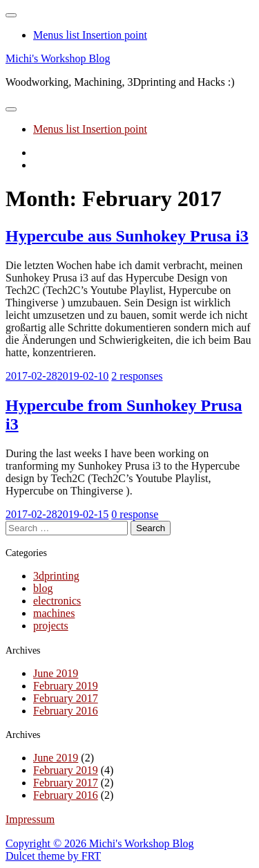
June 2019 (56, 673)
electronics (57, 601)
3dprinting (56, 576)
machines (54, 613)
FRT (91, 856)
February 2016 (66, 711)
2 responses (137, 376)
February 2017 (66, 698)
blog (43, 588)
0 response (135, 514)
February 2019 (66, 686)
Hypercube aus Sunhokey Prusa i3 (127, 236)
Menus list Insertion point (90, 35)
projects (51, 626)
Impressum (30, 819)
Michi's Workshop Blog (58, 58)
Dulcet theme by (44, 856)
